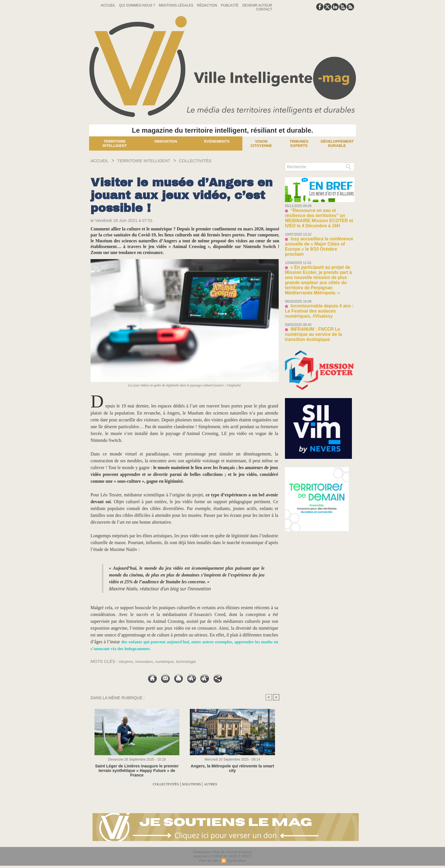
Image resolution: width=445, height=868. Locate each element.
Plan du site (209, 860)
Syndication (236, 860)
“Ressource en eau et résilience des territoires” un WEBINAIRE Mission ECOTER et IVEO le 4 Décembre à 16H (319, 214)
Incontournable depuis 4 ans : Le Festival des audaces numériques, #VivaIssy (317, 285)
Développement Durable (337, 143)
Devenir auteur (257, 5)
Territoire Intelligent (115, 143)
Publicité (230, 5)
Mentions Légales (177, 5)
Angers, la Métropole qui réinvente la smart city (232, 766)
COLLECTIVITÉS (215, 161)
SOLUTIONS (194, 784)
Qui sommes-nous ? (138, 5)
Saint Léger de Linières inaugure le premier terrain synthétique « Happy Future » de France (137, 768)
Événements (217, 141)
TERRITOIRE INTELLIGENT (154, 161)
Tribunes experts (299, 143)
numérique (168, 661)
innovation (146, 661)
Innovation (166, 141)
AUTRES (218, 784)
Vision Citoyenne (261, 143)
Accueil (109, 5)
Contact (264, 9)
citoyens (126, 661)
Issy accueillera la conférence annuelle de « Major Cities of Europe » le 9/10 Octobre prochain (318, 235)
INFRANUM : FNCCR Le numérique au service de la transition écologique (318, 304)
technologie (192, 661)
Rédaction (207, 5)
